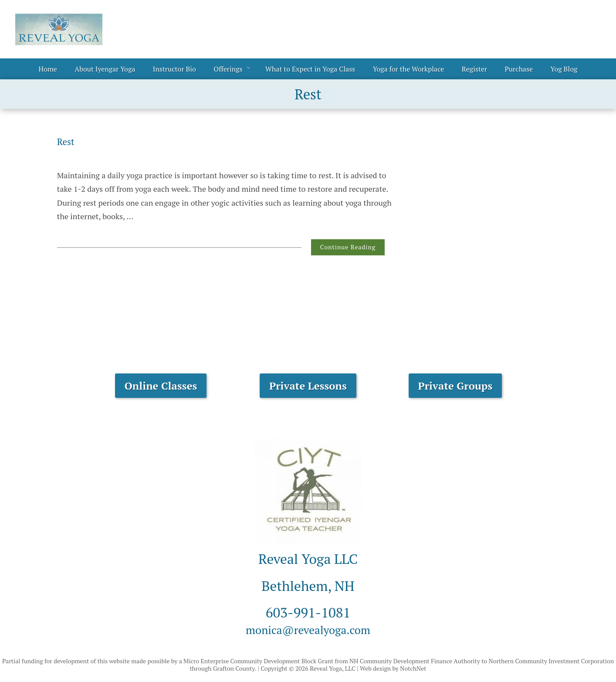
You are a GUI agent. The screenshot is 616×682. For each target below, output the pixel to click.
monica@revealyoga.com (308, 629)
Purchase (519, 69)
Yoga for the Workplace (409, 69)
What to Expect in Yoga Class (310, 69)
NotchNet (413, 668)
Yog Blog (564, 69)
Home (48, 69)
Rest (67, 141)
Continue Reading (348, 247)
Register (474, 69)
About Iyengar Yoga (105, 69)
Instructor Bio (174, 69)
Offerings (228, 69)
